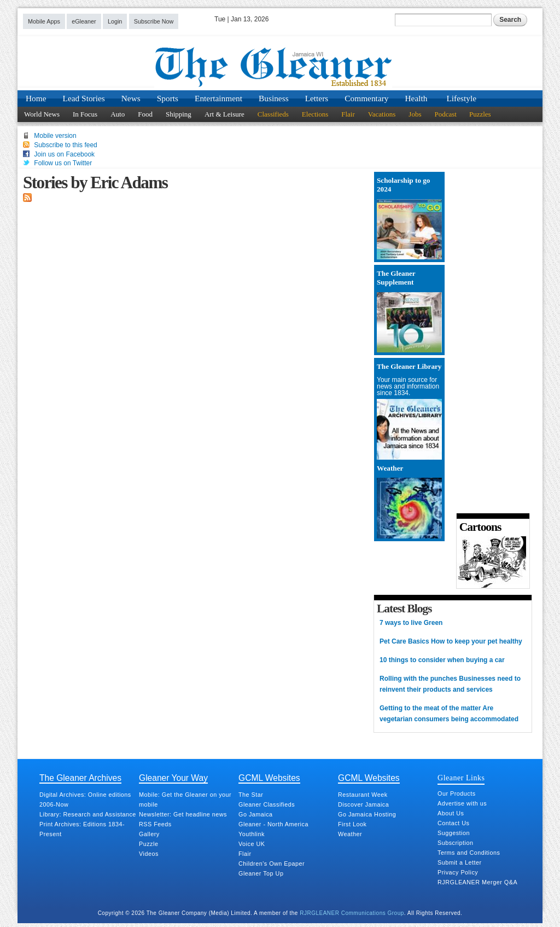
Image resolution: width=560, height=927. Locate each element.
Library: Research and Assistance (88, 814)
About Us (451, 813)
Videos (149, 854)
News (131, 98)
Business (274, 98)
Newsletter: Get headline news (183, 814)
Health (416, 98)
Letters (317, 98)
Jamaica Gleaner (280, 67)
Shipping (179, 114)
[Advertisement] (489, 339)
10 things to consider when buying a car (442, 660)
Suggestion (454, 833)
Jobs (415, 114)
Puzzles (480, 114)
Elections (315, 114)
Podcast (445, 114)
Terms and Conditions (469, 853)
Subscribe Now (154, 21)
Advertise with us (462, 803)
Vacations (382, 114)
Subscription (455, 843)
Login (115, 21)
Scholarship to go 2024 (403, 185)
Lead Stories (84, 98)
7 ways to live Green (411, 623)
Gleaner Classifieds (267, 804)
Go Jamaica (256, 814)
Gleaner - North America (273, 824)
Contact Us (453, 823)
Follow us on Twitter (63, 163)
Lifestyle (461, 98)
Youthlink (252, 834)
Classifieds (273, 114)
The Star (251, 795)
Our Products (457, 793)
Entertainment (218, 98)
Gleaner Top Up (261, 873)
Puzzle (148, 844)
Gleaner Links (461, 778)
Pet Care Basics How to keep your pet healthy (451, 641)
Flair (348, 114)
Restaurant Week (363, 795)
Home (36, 98)
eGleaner (84, 21)
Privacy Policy (458, 872)
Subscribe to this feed (65, 145)
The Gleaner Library (409, 366)
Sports (168, 98)
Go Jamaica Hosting (367, 814)
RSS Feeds (155, 824)
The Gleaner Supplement (396, 278)
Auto (118, 114)
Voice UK (252, 844)
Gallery (149, 834)
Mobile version (55, 136)
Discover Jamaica (363, 804)
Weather (390, 468)
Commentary (366, 98)
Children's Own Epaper (272, 864)
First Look (352, 824)
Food (145, 114)
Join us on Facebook (64, 154)
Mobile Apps (44, 21)
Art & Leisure (224, 114)
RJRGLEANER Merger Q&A (477, 882)
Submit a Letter (460, 862)
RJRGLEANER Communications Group (352, 913)
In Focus (85, 114)
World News (42, 114)
